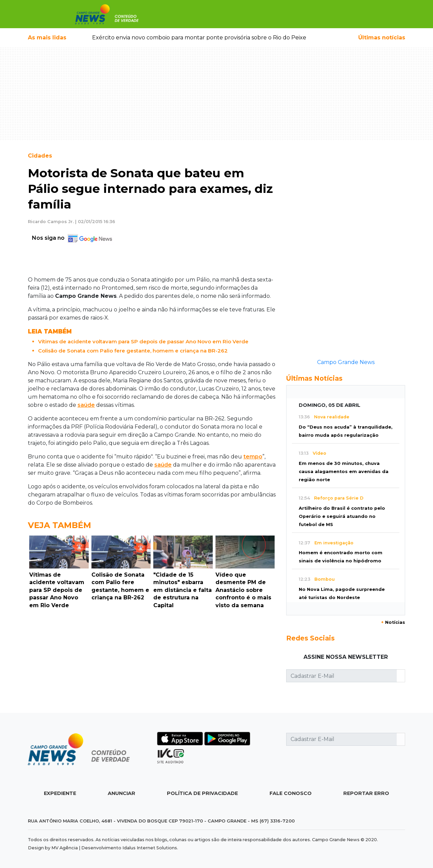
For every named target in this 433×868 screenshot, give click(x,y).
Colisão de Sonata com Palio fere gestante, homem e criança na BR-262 (133, 351)
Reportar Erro (366, 793)
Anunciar (122, 793)
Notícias (393, 622)
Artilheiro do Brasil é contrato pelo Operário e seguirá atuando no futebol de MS (342, 516)
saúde (86, 405)
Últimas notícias (382, 38)
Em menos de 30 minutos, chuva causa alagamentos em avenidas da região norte (344, 472)
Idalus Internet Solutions (150, 848)
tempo (253, 457)
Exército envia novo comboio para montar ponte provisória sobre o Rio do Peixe (199, 38)
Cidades (40, 156)
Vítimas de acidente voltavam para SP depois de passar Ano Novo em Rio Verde (143, 341)
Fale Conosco (291, 793)
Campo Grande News (346, 362)
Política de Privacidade (202, 793)
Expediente (60, 793)
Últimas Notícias (314, 378)
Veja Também (59, 525)
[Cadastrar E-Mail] (342, 676)
